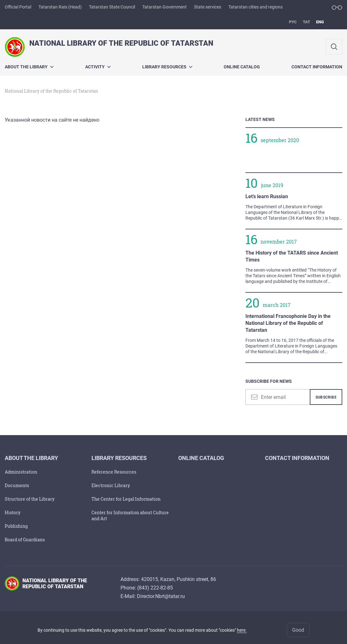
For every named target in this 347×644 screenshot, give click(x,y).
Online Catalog (242, 67)
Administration (21, 472)
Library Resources (167, 67)
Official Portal (18, 7)
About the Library (29, 67)
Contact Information (317, 67)
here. (242, 630)
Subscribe (326, 397)
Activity (98, 67)
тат (306, 22)
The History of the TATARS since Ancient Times (292, 256)
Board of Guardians (25, 540)
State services (208, 7)
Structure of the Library (30, 499)
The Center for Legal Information (126, 499)
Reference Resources (114, 472)
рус (293, 22)
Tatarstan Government (165, 7)
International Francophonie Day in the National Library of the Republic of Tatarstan (288, 323)
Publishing (16, 526)
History (13, 512)
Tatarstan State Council (112, 7)
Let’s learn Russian (267, 196)
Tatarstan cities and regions (256, 7)
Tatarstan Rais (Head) (60, 7)
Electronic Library (111, 485)
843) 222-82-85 (156, 588)
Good (298, 630)
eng (320, 22)
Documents (17, 485)
